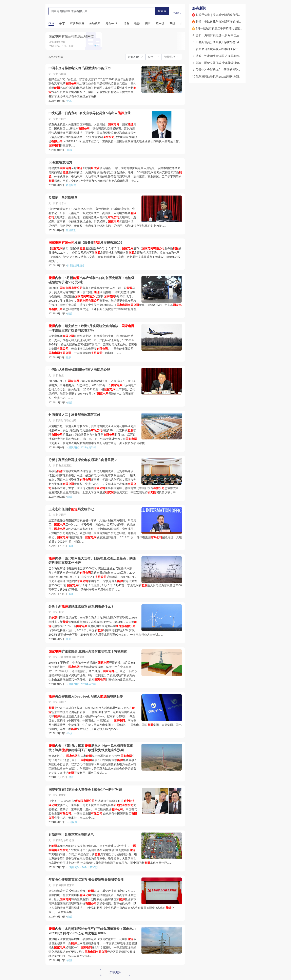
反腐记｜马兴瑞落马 (63, 198)
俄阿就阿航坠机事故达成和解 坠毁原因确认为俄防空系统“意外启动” (238, 76)
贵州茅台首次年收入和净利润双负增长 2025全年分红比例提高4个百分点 (241, 49)
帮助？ (178, 13)
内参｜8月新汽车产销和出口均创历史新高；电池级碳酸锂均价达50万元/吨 (91, 280)
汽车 (70, 101)
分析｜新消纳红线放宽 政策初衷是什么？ (81, 606)
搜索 (162, 11)
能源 (70, 150)
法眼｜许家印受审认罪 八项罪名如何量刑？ (223, 56)
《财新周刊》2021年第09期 (81, 684)
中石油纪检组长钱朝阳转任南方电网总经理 (79, 370)
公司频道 (72, 822)
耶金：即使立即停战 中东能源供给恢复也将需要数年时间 (232, 63)
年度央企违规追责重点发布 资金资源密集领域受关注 (86, 880)
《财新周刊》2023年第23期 (81, 447)
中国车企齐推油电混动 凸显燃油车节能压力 (80, 68)
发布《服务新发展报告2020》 (86, 243)
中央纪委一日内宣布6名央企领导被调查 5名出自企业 (90, 113)
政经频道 (71, 230)
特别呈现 (71, 185)
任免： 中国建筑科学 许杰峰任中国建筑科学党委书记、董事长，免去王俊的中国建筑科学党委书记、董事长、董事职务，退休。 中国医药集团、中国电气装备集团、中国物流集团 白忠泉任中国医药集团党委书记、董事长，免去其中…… (93, 809)
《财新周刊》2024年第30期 (82, 867)
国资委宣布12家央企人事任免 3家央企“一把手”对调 (85, 790)
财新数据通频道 (76, 265)
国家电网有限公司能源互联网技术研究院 (78, 36)
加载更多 (115, 972)
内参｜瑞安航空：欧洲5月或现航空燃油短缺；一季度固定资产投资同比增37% (91, 328)
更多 (97, 46)
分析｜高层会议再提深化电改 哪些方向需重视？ (83, 460)
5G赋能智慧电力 (60, 162)
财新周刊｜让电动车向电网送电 (71, 835)
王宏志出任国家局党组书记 (71, 509)
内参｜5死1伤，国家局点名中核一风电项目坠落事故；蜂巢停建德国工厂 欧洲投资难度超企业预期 (91, 748)
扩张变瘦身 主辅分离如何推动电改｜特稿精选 (88, 651)
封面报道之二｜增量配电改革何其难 (74, 415)
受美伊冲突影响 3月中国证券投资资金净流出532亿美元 (231, 70)
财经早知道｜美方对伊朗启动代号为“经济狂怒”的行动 (229, 15)
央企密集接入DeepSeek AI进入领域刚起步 (86, 696)
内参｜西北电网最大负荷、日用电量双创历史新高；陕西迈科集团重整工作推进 (92, 561)
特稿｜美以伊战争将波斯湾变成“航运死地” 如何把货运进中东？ (235, 21)
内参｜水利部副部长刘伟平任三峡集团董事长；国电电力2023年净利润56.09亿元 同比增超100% (92, 931)
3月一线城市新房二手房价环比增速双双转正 (224, 28)
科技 (70, 733)
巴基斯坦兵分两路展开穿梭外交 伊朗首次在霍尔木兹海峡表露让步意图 (240, 42)
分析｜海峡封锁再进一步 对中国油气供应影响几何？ (229, 35)
